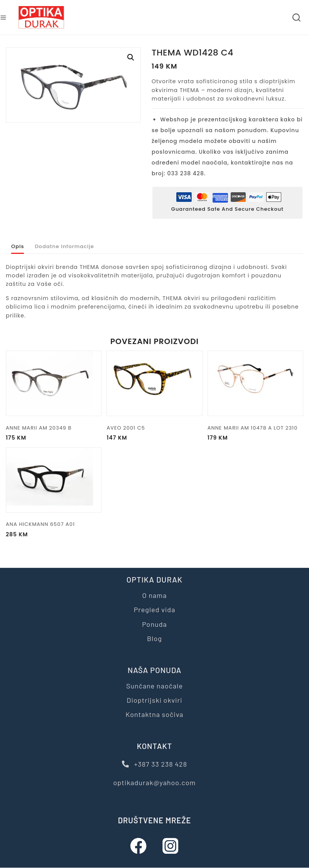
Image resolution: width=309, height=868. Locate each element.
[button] (131, 57)
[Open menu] (3, 18)
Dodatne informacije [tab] (76, 252)
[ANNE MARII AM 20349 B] (54, 395)
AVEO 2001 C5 (126, 439)
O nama (155, 595)
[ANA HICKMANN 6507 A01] (54, 491)
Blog (154, 638)
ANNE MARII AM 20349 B (39, 439)
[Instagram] (171, 846)
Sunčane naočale (154, 686)
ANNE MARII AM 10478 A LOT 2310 (253, 439)
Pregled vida (155, 609)
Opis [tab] (19, 252)
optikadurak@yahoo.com (155, 782)
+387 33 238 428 (154, 764)
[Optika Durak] (41, 18)
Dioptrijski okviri (154, 700)
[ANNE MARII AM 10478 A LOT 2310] (255, 395)
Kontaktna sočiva (154, 714)
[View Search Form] (296, 18)
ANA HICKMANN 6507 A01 (40, 535)
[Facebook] (139, 846)
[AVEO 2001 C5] (154, 395)
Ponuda (154, 624)
